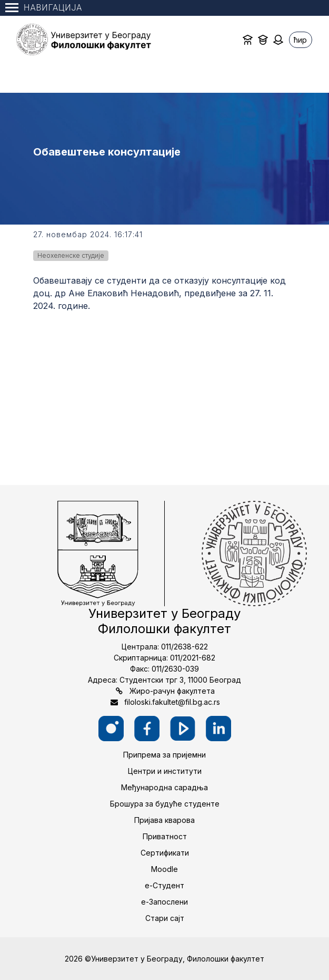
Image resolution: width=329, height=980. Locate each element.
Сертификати (165, 853)
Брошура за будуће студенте (165, 804)
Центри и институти (165, 771)
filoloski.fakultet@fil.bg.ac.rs (172, 702)
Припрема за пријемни (164, 755)
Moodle (164, 869)
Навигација (44, 8)
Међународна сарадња (164, 787)
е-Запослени (164, 902)
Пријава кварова (164, 820)
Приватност (165, 836)
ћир (300, 40)
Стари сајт (165, 918)
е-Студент (164, 885)
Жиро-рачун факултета (172, 691)
